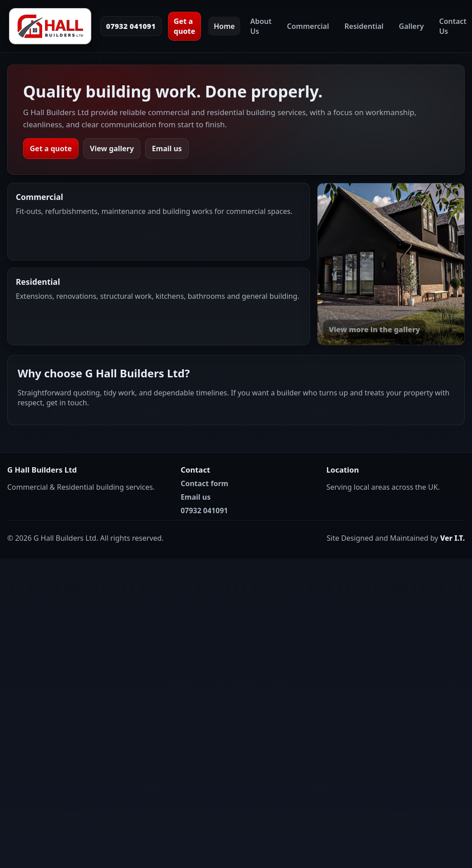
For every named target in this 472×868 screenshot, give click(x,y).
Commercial (308, 26)
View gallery (112, 149)
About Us (261, 26)
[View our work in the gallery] (391, 264)
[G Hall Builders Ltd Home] (50, 26)
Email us (167, 149)
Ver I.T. (452, 538)
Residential (364, 26)
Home (224, 26)
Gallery (411, 26)
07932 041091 (131, 26)
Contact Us (453, 26)
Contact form (205, 483)
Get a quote (185, 26)
